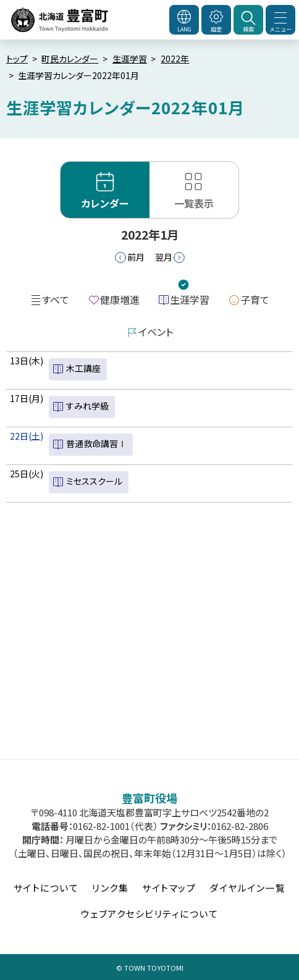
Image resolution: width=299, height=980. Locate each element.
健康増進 (120, 299)
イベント (156, 332)
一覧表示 (194, 203)
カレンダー (105, 203)
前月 (136, 257)
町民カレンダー (70, 59)
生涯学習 (130, 59)
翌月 (164, 257)
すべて (56, 299)
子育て (255, 299)
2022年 (175, 59)
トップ (17, 59)
